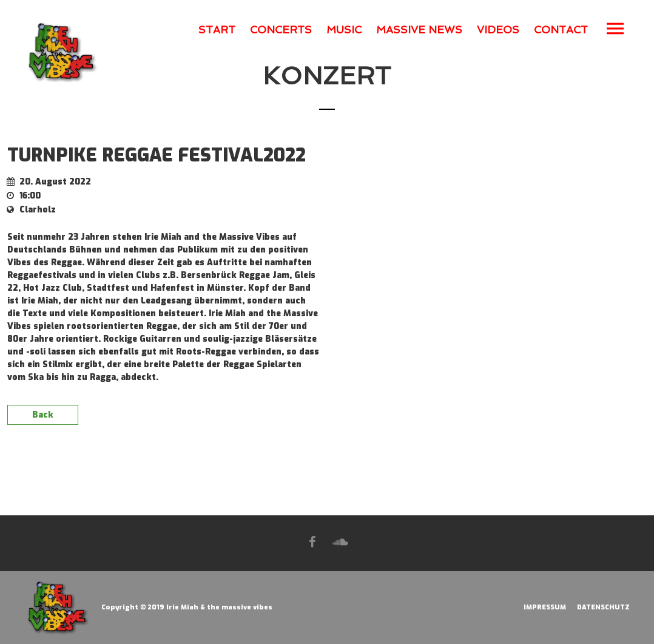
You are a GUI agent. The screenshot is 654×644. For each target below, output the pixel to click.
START (217, 30)
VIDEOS (498, 30)
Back (43, 415)
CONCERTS (281, 30)
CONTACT (561, 30)
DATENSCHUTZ (603, 607)
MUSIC (344, 30)
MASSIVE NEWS (419, 30)
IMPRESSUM (545, 607)
